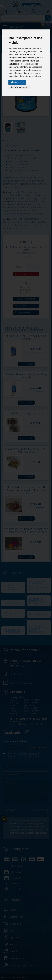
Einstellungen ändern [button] (20, 87)
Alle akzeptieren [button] (17, 82)
